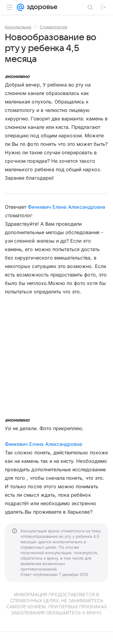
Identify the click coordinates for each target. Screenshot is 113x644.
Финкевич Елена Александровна (66, 207)
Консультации (18, 27)
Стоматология (53, 27)
